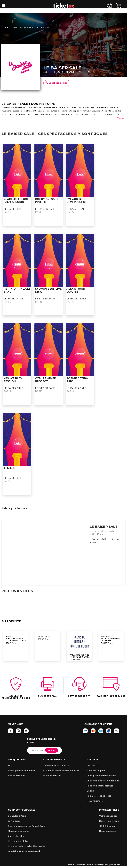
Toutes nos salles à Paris (22, 27)
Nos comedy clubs (18, 841)
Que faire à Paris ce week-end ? (25, 851)
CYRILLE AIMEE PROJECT (45, 380)
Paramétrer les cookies (99, 796)
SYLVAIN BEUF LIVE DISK (48, 290)
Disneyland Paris (17, 816)
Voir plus (121, 118)
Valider (52, 750)
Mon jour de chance (19, 831)
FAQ (10, 766)
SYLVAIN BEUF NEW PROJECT (77, 201)
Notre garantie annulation (22, 771)
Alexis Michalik (16, 836)
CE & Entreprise (107, 826)
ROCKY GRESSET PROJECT (47, 201)
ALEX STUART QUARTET (76, 290)
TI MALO (10, 468)
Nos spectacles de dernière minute (27, 846)
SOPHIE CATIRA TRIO (77, 380)
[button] (3, 5)
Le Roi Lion (14, 821)
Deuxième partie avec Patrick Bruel (27, 826)
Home (5, 27)
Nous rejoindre (95, 801)
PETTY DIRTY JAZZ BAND (17, 290)
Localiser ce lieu (57, 83)
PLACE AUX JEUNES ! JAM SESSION (17, 201)
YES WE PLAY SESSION (13, 380)
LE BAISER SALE (13, 209)
